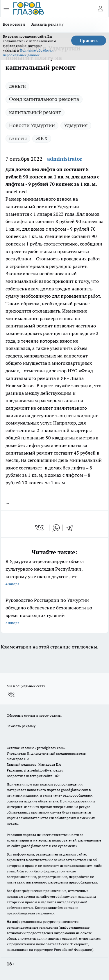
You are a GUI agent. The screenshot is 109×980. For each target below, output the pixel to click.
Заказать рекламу (47, 24)
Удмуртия (76, 125)
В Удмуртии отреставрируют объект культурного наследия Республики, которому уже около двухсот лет (54, 573)
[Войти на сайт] (100, 8)
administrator (65, 159)
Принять (89, 41)
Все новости (14, 24)
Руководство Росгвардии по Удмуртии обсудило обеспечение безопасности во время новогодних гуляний (54, 612)
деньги (17, 86)
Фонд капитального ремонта (44, 99)
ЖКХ (42, 138)
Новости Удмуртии (32, 125)
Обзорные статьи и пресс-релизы (34, 715)
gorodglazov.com (75, 790)
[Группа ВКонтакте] (11, 695)
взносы (18, 138)
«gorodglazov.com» (50, 748)
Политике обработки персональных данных (28, 53)
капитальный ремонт (35, 112)
